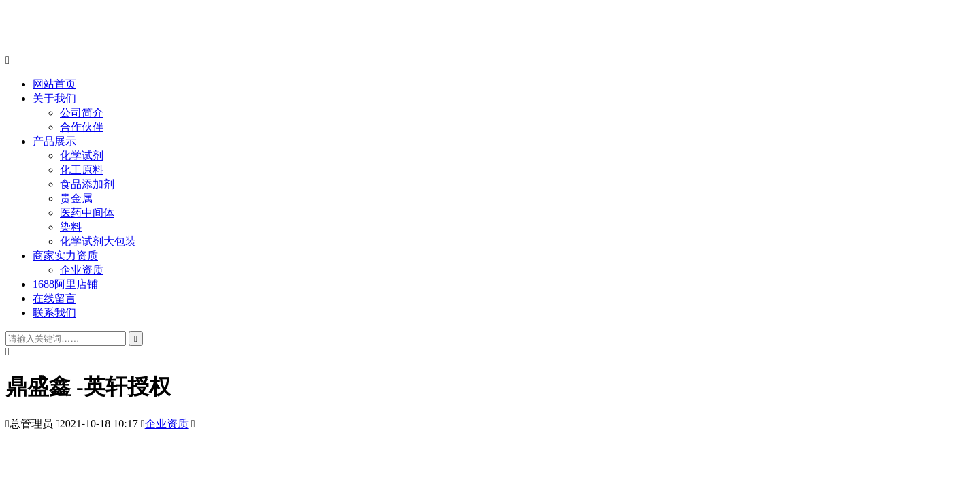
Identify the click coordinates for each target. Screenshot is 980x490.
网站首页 (54, 84)
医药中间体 (87, 213)
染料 (71, 227)
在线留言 (54, 298)
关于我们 (54, 98)
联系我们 (54, 313)
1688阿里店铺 (65, 284)
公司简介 (82, 113)
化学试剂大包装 (98, 241)
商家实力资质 (65, 256)
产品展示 (54, 141)
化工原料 (82, 170)
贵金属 (76, 198)
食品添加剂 (87, 184)
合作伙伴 (82, 127)
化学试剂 (82, 156)
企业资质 (82, 270)
